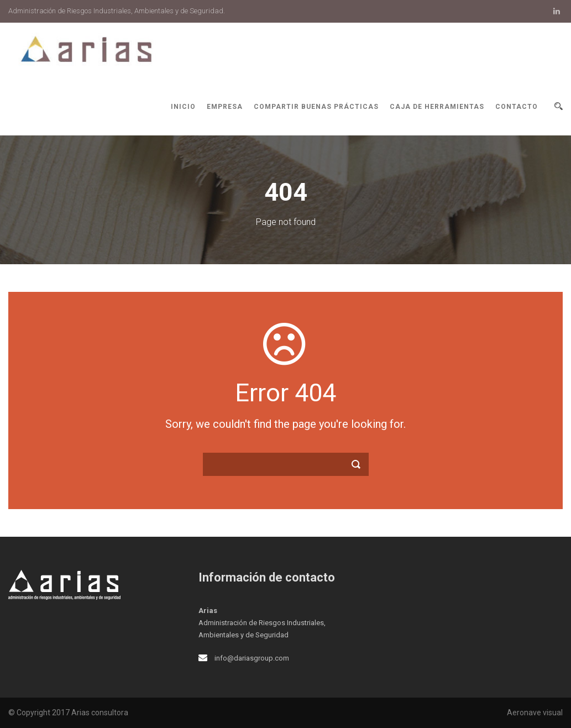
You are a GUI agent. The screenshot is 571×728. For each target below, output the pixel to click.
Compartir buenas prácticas (316, 107)
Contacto (517, 107)
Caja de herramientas (437, 107)
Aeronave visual (535, 713)
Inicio (183, 107)
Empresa (225, 107)
